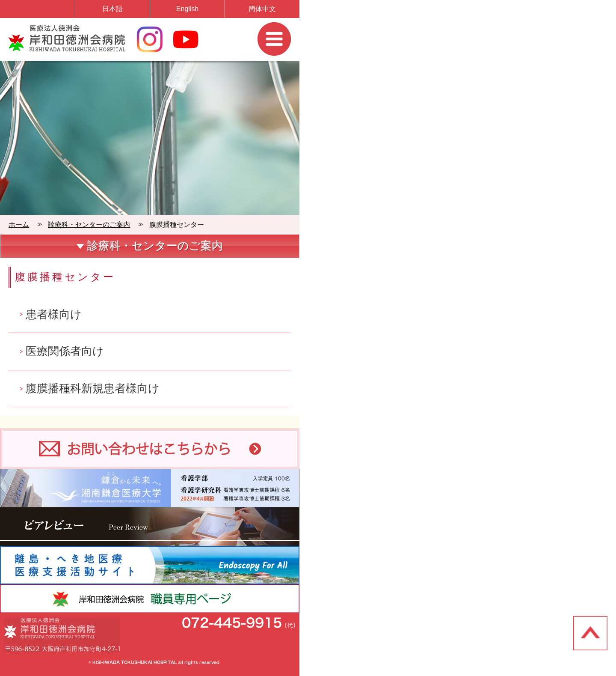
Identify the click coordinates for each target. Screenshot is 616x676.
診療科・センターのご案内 (89, 225)
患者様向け (54, 314)
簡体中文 (262, 9)
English (187, 9)
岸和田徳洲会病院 (67, 38)
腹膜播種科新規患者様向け (93, 388)
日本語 (113, 9)
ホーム (19, 225)
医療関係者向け (65, 351)
